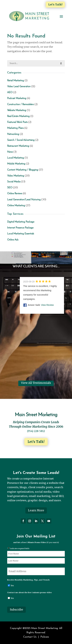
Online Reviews (15, 194)
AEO (10, 92)
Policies (45, 637)
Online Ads (13, 240)
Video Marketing (16, 176)
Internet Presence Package (20, 228)
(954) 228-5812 (36, 431)
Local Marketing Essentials (21, 234)
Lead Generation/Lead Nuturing (24, 200)
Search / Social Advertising (21, 140)
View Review (47, 305)
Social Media (14, 182)
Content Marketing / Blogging (23, 170)
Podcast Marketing (17, 98)
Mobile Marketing (16, 164)
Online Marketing (16, 206)
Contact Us (30, 637)
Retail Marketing (16, 81)
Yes (12, 586)
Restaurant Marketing (18, 146)
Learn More (36, 510)
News (10, 152)
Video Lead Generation (19, 87)
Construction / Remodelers (20, 104)
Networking (13, 134)
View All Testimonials (36, 383)
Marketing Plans (15, 128)
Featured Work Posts (17, 122)
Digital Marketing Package (21, 222)
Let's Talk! (55, 4)
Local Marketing (16, 158)
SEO (10, 188)
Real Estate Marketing (18, 116)
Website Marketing (17, 110)
